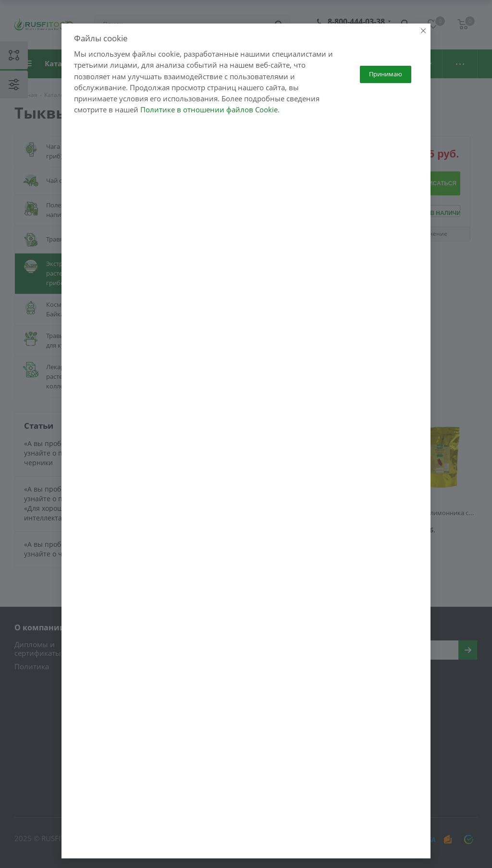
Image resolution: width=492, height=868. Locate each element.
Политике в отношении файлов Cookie (209, 123)
